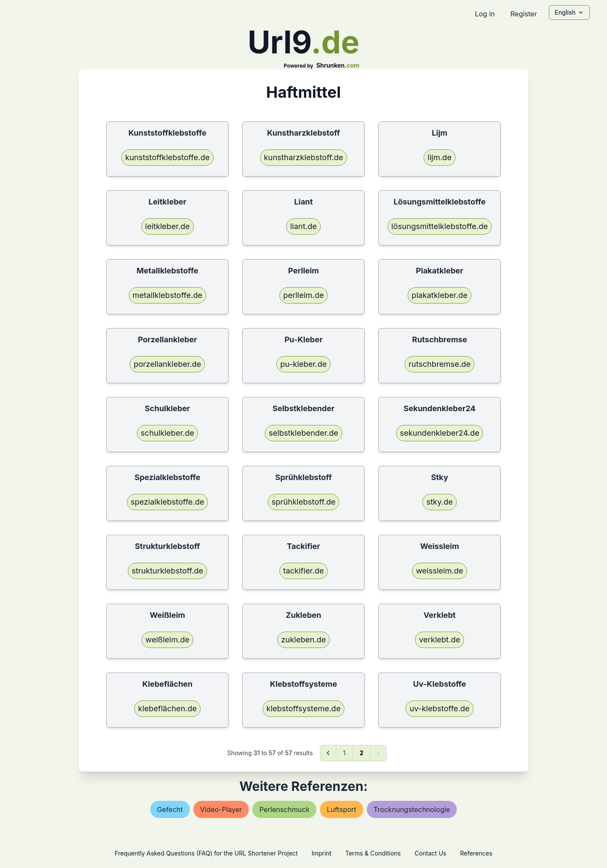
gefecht (170, 809)
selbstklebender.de (303, 433)
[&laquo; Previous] (328, 753)
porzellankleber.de (167, 364)
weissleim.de (440, 571)
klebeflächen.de (167, 708)
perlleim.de (304, 295)
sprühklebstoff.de (304, 502)
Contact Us (430, 853)
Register (523, 14)
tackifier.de (303, 571)
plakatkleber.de (440, 295)
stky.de (439, 502)
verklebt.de (440, 640)
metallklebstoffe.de (167, 295)
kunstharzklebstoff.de (303, 157)
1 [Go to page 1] (344, 753)
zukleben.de (303, 640)
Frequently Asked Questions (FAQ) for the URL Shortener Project (206, 853)
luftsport (341, 809)
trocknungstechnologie (412, 809)
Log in (485, 14)
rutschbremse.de (440, 364)
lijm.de (440, 157)
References (476, 853)
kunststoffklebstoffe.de (167, 157)
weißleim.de (167, 640)
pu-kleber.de (303, 364)
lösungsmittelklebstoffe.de (440, 226)
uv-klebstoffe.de (439, 708)
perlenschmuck (284, 809)
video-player (221, 809)
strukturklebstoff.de (167, 571)
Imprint (322, 853)
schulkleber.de (167, 433)
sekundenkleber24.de (440, 433)
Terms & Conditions (373, 853)
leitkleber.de (167, 226)
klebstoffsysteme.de (303, 708)
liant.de (303, 226)
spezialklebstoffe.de (168, 502)
